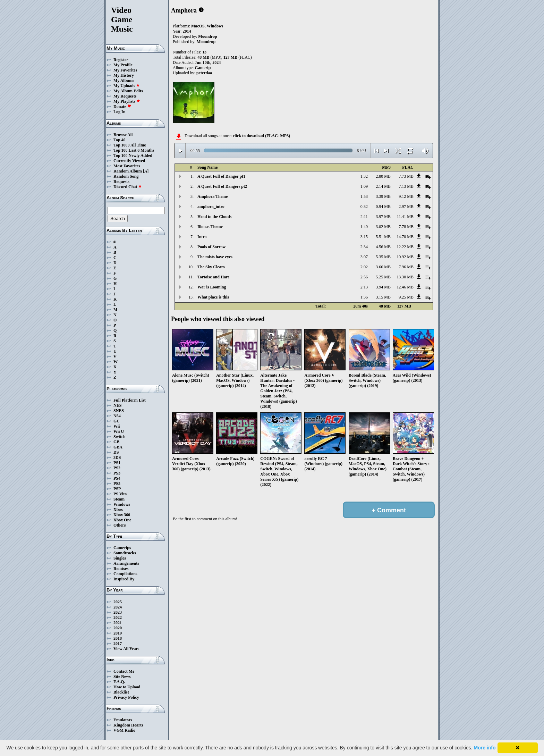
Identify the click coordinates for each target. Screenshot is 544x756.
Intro (202, 237)
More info (485, 748)
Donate (122, 107)
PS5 (117, 484)
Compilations (125, 574)
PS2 (117, 468)
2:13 (364, 287)
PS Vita (120, 494)
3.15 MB (383, 297)
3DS (117, 457)
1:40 (364, 227)
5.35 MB (383, 257)
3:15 (364, 237)
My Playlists (127, 101)
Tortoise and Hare (214, 277)
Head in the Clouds (214, 217)
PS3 (117, 473)
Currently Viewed (129, 161)
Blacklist (121, 692)
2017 (118, 644)
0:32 (364, 207)
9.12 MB (406, 196)
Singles (120, 558)
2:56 (364, 277)
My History (124, 75)
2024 (118, 607)
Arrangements (126, 563)
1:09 (364, 186)
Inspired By (124, 579)
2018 (118, 638)
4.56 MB (383, 247)
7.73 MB (406, 176)
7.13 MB (406, 186)
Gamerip (203, 68)
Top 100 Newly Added (133, 156)
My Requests (125, 96)
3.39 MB (383, 196)
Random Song (126, 176)
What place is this (213, 297)
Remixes (121, 569)
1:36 (364, 297)
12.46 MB (405, 287)
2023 (118, 612)
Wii (117, 426)
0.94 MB (383, 207)
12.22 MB (405, 247)
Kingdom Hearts (128, 725)
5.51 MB (383, 237)
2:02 (364, 267)
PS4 (117, 478)
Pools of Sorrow (211, 247)
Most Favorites (127, 166)
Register (121, 60)
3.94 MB (383, 287)
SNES (119, 411)
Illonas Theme (210, 227)
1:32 (364, 176)
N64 (117, 416)
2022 (118, 618)
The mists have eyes (215, 257)
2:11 (364, 217)
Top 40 (120, 140)
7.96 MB (406, 267)
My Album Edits (128, 91)
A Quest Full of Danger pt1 (221, 176)
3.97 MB (383, 217)
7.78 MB (406, 227)
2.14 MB (383, 186)
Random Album (128, 171)
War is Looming (212, 287)
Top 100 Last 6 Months (134, 150)
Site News (122, 677)
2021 (118, 623)
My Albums (124, 81)
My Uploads (127, 86)
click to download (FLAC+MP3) (261, 136)
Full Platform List (130, 400)
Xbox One (122, 520)
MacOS (198, 26)
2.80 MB (383, 176)
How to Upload (127, 687)
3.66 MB (383, 267)
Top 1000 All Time (130, 145)
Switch (120, 437)
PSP (117, 489)
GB (116, 442)
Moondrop (207, 36)
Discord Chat (128, 187)
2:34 (364, 247)
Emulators (123, 720)
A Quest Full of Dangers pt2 (222, 186)
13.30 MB (405, 277)
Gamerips (122, 548)
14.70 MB (405, 237)
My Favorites (125, 70)
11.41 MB (405, 217)
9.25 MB (406, 297)
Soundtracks (125, 553)
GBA (118, 447)
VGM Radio (124, 730)
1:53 (364, 196)
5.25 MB (383, 277)
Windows (122, 504)
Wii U (119, 431)
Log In (119, 112)
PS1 (117, 463)
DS (116, 452)
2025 (118, 602)
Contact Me (124, 671)
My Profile (123, 65)
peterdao (204, 73)
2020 (118, 628)
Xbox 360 (122, 515)
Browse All (123, 135)
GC (117, 421)
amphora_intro (211, 207)
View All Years (126, 649)
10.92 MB (405, 257)
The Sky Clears (211, 267)
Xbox (118, 510)
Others (120, 525)
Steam (119, 499)
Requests (121, 182)
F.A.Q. (119, 682)
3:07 (364, 257)
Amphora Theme (212, 196)
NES (117, 405)
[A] (146, 171)
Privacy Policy (126, 697)
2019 (118, 633)
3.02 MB (383, 227)
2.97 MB (406, 207)
